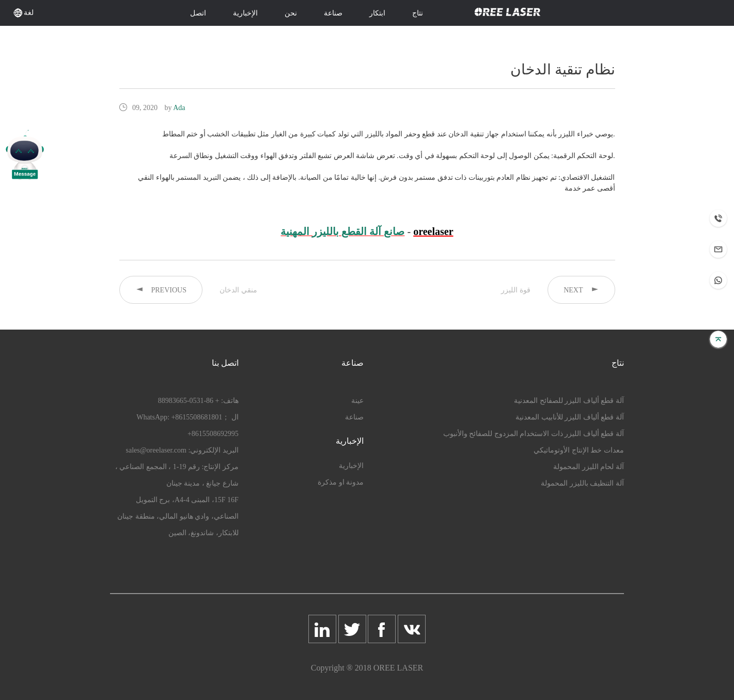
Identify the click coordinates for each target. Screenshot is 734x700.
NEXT (581, 290)
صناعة (333, 13)
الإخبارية (245, 13)
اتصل (198, 13)
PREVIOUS (161, 290)
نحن (291, 13)
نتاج (418, 13)
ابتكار (377, 13)
